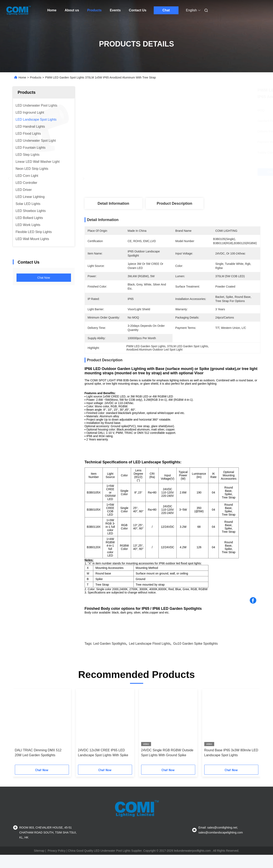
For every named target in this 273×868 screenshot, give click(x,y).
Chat (166, 10)
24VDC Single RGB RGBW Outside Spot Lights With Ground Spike (167, 766)
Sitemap (39, 864)
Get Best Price (195, 172)
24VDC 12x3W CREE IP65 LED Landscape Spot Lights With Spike (103, 766)
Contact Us (138, 10)
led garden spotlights (110, 657)
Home (52, 10)
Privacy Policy (57, 864)
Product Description (174, 203)
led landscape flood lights (150, 657)
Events (115, 10)
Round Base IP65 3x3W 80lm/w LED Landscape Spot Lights (231, 766)
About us (72, 10)
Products (94, 10)
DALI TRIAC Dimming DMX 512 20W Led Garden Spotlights (38, 766)
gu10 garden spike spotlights (195, 657)
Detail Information (113, 203)
